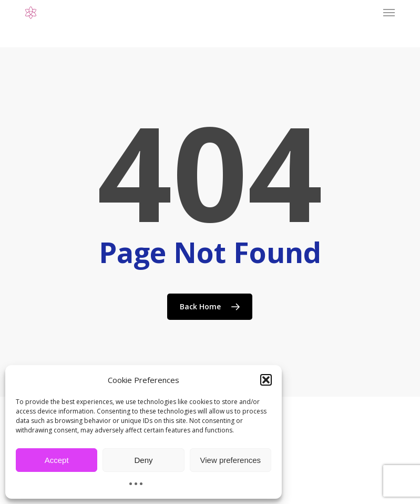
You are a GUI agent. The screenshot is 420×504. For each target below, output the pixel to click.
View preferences (231, 460)
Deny (143, 460)
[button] (266, 380)
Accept (57, 460)
